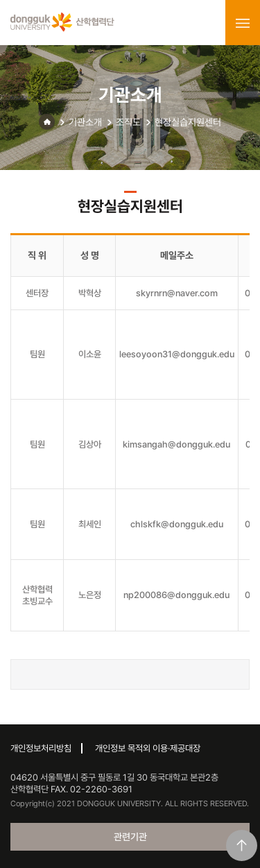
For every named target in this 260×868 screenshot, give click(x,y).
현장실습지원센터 (188, 122)
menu (243, 23)
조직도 (128, 122)
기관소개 (85, 122)
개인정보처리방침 (41, 748)
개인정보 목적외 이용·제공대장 (148, 748)
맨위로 (242, 845)
